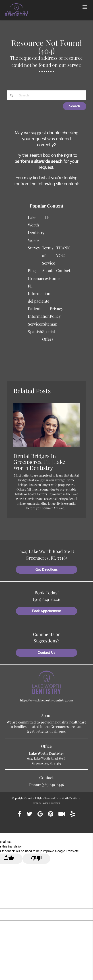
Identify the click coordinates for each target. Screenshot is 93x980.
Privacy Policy (41, 803)
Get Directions (46, 570)
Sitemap (50, 324)
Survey (34, 248)
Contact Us (46, 653)
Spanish (35, 332)
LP (47, 217)
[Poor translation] (36, 859)
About (47, 271)
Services (35, 324)
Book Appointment (47, 611)
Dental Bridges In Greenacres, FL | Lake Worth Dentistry (39, 462)
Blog (32, 271)
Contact (63, 271)
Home (54, 278)
